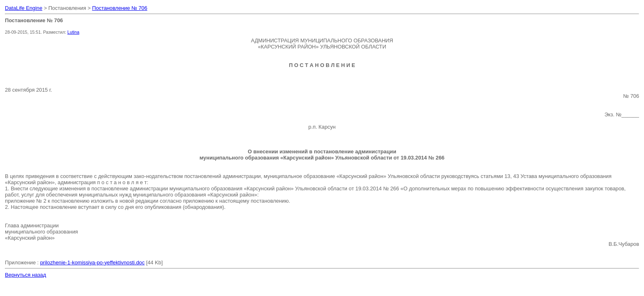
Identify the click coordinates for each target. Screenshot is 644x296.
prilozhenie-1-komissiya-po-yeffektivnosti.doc (92, 262)
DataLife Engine (24, 8)
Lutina (73, 32)
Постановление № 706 (120, 8)
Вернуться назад (25, 275)
